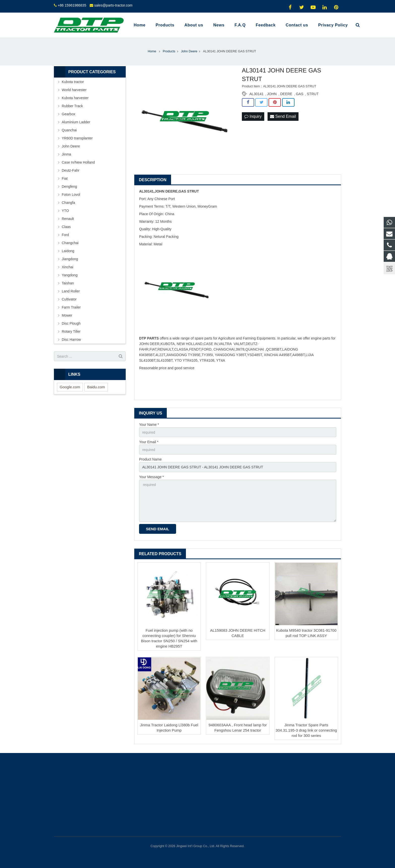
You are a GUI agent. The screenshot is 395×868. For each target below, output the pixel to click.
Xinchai (68, 267)
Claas (66, 227)
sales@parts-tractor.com (113, 5)
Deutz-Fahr (71, 170)
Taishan (68, 283)
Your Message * (151, 477)
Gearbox (69, 114)
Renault (68, 219)
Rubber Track (72, 106)
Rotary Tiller (71, 331)
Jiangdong (70, 259)
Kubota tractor (73, 82)
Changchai (70, 243)
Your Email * (149, 442)
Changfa (68, 203)
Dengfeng (69, 186)
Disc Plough (71, 323)
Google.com (70, 387)
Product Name (150, 459)
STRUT (313, 94)
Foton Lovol (71, 195)
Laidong (68, 251)
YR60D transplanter (77, 138)
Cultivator (69, 299)
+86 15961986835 (72, 5)
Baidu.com (96, 387)
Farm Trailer (71, 307)
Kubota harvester (75, 98)
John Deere (71, 146)
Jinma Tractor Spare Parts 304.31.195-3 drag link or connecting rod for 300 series (306, 730)
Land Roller (71, 291)
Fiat (65, 178)
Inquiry (253, 116)
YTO (65, 211)
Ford (65, 235)
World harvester (74, 90)
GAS (300, 94)
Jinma (66, 154)
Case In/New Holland (78, 162)
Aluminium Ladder (76, 122)
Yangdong (70, 275)
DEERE (286, 94)
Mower (67, 315)
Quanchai (69, 130)
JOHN (272, 94)
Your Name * (149, 425)
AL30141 (256, 94)
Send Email (283, 116)
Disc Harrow (71, 339)
